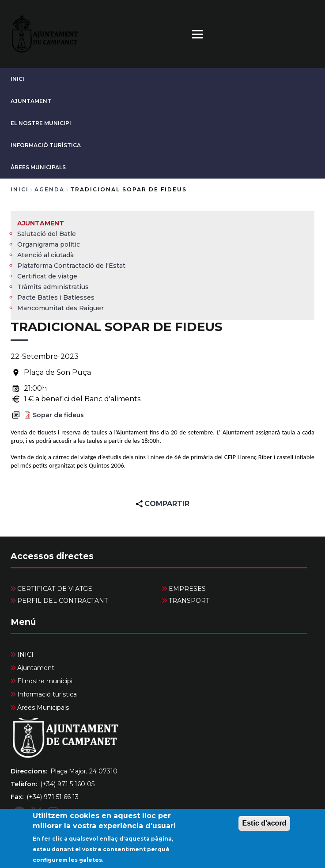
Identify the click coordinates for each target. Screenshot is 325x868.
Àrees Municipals (38, 167)
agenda (49, 189)
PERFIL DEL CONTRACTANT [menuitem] (62, 601)
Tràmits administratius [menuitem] (53, 287)
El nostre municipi (41, 123)
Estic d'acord (265, 827)
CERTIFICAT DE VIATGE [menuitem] (55, 589)
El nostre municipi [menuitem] (45, 681)
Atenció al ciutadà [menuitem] (45, 255)
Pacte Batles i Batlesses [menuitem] (56, 297)
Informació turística (46, 145)
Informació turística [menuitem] (47, 694)
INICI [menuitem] (25, 655)
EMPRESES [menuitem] (187, 589)
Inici (20, 189)
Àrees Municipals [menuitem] (43, 708)
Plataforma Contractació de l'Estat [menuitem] (71, 266)
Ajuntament (31, 101)
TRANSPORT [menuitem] (189, 601)
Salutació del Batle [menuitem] (47, 234)
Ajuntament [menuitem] (41, 223)
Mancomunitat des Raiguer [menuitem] (60, 308)
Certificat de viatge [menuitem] (47, 276)
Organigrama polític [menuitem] (49, 244)
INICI (17, 79)
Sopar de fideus (58, 415)
